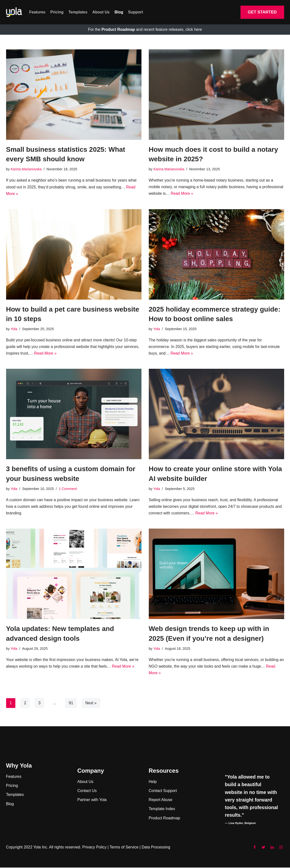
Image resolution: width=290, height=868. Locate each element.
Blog (119, 12)
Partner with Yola (92, 800)
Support (135, 12)
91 (71, 704)
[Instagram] (281, 848)
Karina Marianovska (26, 169)
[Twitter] (263, 848)
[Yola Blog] (14, 12)
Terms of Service (125, 848)
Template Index (162, 809)
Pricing (57, 12)
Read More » (182, 194)
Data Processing (156, 848)
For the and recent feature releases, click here (145, 29)
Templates (78, 12)
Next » (91, 704)
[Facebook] (255, 848)
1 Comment (68, 489)
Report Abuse (161, 800)
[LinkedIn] (272, 848)
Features (37, 12)
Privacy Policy (95, 848)
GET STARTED (262, 12)
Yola (14, 329)
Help (153, 782)
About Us (101, 12)
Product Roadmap (165, 819)
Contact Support (163, 791)
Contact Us (87, 791)
